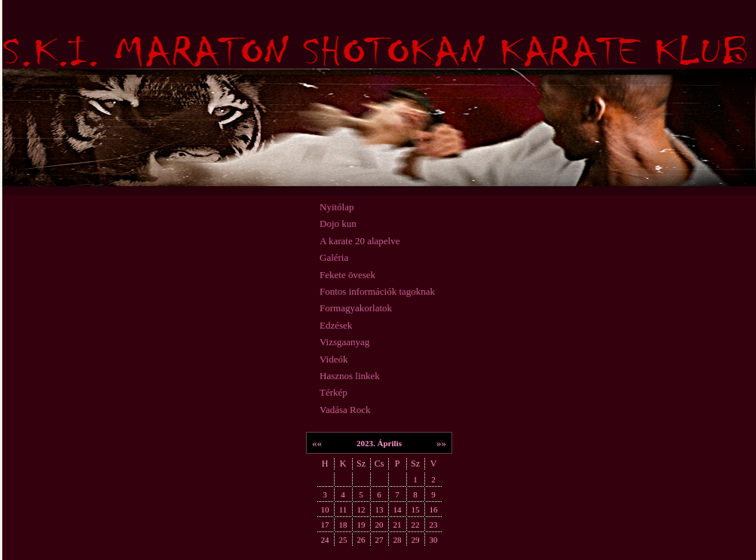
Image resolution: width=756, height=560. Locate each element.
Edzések (336, 325)
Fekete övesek (347, 275)
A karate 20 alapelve (360, 241)
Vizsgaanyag (344, 342)
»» (441, 443)
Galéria (334, 257)
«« (317, 443)
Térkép (334, 392)
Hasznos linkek (350, 376)
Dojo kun (338, 223)
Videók (334, 359)
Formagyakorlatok (356, 308)
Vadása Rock (345, 410)
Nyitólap (337, 207)
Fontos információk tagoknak (377, 291)
